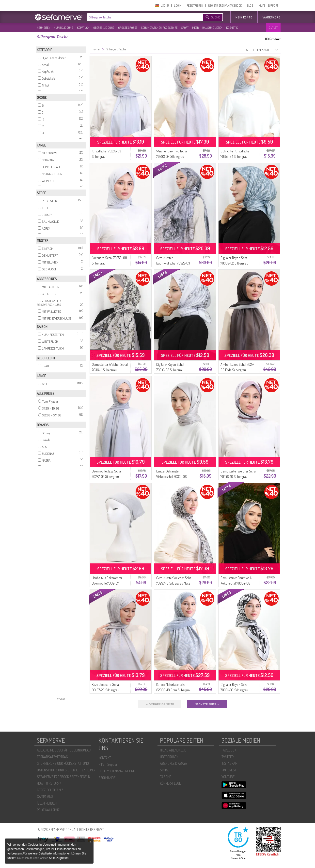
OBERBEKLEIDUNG (104, 28)
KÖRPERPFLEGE (170, 783)
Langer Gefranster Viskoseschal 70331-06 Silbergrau (172, 477)
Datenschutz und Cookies (33, 858)
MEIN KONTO (244, 17)
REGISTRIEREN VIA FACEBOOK (225, 6)
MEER (195, 28)
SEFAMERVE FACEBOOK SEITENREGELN (63, 777)
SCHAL (165, 770)
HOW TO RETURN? (49, 783)
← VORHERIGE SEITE (160, 704)
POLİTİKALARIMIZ (48, 810)
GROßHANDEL (108, 778)
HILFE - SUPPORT (268, 6)
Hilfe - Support (108, 764)
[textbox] (141, 17)
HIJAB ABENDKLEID (173, 750)
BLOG (250, 6)
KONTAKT (105, 758)
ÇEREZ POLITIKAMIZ (50, 790)
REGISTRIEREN (195, 6)
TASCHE (165, 777)
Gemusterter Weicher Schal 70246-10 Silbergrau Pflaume (238, 477)
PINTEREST (229, 770)
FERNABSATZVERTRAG (52, 757)
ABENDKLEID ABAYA (173, 763)
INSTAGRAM (229, 763)
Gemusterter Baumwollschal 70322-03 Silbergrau (173, 263)
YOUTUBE (228, 777)
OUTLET (273, 28)
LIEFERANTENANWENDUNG (117, 771)
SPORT (185, 28)
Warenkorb (272, 17)
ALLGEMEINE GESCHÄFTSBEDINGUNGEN (64, 750)
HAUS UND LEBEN (212, 28)
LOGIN (178, 6)
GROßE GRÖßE (128, 28)
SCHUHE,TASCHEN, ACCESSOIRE (159, 28)
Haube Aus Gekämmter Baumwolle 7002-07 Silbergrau (107, 583)
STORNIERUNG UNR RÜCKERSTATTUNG (63, 763)
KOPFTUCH (83, 28)
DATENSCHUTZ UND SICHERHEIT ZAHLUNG (66, 770)
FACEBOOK (229, 750)
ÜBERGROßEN (169, 757)
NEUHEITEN (44, 28)
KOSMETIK (232, 28)
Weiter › (62, 699)
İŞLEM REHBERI (47, 803)
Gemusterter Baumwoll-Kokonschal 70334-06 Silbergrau (236, 583)
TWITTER (228, 757)
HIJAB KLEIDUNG (64, 28)
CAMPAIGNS (45, 797)
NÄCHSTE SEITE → (207, 704)
